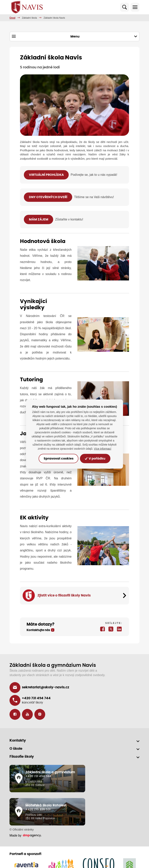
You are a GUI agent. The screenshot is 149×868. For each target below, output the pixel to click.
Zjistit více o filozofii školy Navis (64, 595)
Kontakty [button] (18, 741)
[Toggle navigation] (135, 7)
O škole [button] (16, 749)
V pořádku (95, 459)
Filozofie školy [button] (22, 757)
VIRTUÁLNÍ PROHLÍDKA (46, 175)
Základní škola (29, 18)
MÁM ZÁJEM (39, 219)
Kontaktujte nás (38, 630)
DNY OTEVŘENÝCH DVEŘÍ (48, 197)
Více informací (103, 449)
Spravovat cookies (59, 459)
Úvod (12, 18)
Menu (74, 36)
